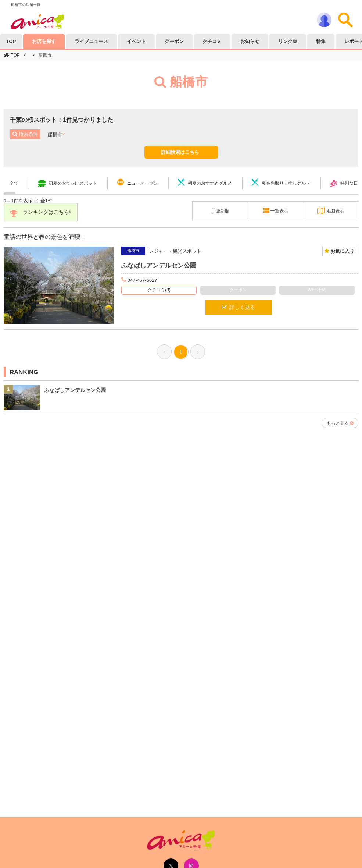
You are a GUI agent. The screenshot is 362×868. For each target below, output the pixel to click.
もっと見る (338, 423)
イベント (136, 41)
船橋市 (45, 55)
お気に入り (342, 251)
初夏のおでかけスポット (73, 183)
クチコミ (212, 41)
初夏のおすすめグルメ (210, 183)
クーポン (174, 41)
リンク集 (288, 41)
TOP (15, 55)
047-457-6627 (142, 280)
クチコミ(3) (159, 290)
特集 (321, 41)
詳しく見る (239, 308)
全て (14, 183)
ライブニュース (91, 41)
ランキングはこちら (41, 214)
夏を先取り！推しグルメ (286, 183)
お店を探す (44, 41)
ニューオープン (143, 183)
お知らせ (250, 41)
